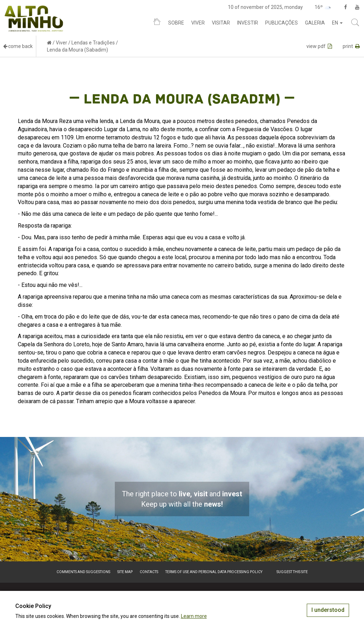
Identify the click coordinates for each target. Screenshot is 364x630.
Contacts (149, 572)
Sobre (176, 23)
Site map (125, 572)
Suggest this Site (292, 572)
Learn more (194, 616)
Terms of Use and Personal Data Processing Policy (214, 572)
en (337, 23)
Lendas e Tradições (93, 43)
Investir (248, 23)
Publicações (282, 23)
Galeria (315, 23)
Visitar (221, 23)
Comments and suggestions (83, 572)
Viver (198, 23)
